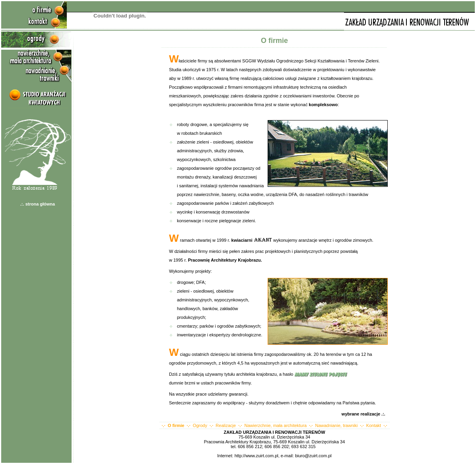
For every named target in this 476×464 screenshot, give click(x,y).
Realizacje (226, 425)
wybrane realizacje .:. (365, 414)
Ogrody (200, 425)
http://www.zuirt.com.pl (256, 456)
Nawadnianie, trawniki (336, 425)
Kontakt (374, 425)
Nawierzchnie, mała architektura (276, 425)
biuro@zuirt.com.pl (313, 456)
